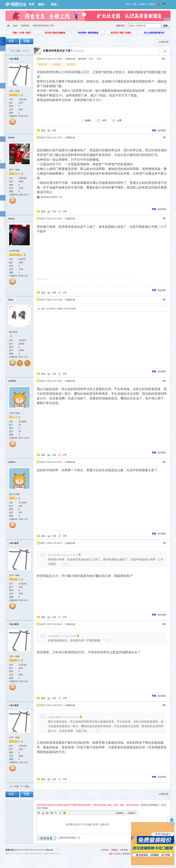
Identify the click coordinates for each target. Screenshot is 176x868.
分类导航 (124, 850)
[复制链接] (79, 51)
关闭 (172, 824)
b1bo (11, 300)
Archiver (105, 850)
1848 (21, 181)
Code (60, 813)
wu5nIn (12, 462)
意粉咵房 (25, 26)
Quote (56, 813)
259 (20, 506)
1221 (21, 103)
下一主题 (25, 786)
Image (47, 813)
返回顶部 (162, 130)
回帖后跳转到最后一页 (70, 838)
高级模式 (120, 813)
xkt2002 (12, 381)
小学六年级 (14, 413)
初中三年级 (14, 494)
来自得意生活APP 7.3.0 (52, 197)
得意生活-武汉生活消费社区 (8, 26)
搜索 (166, 26)
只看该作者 (70, 59)
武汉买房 (71, 64)
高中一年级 (14, 170)
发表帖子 (132, 813)
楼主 (164, 59)
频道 (42, 4)
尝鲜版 (114, 850)
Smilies (64, 813)
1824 (21, 263)
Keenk (11, 138)
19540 (21, 344)
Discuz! (50, 850)
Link (52, 813)
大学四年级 (14, 251)
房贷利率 (43, 64)
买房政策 (57, 64)
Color (43, 813)
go (165, 51)
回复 (43, 130)
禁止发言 (13, 332)
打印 (91, 59)
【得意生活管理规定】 (150, 805)
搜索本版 (120, 26)
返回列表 (164, 42)
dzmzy (11, 219)
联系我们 (127, 854)
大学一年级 (14, 91)
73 (20, 425)
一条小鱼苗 (13, 59)
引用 (54, 130)
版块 (55, 4)
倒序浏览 (82, 59)
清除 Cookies (115, 854)
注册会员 (104, 824)
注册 (134, 4)
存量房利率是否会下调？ (58, 51)
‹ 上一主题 (14, 786)
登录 (128, 4)
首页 (31, 4)
